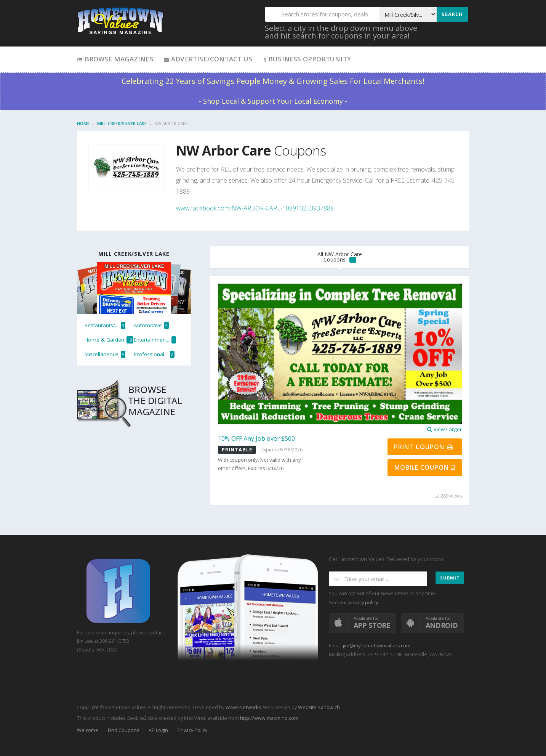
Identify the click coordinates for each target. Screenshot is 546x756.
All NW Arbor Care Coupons (340, 257)
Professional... (154, 354)
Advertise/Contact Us (208, 59)
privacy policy (363, 603)
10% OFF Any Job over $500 (256, 438)
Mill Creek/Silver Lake (122, 123)
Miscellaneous (105, 354)
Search (452, 14)
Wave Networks (243, 707)
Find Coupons (123, 730)
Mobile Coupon (425, 467)
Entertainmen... (155, 340)
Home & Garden (109, 340)
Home (83, 123)
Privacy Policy (192, 730)
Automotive (151, 325)
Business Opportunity (307, 59)
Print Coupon (424, 447)
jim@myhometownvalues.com (377, 646)
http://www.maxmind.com (269, 718)
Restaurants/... (105, 325)
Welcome (88, 730)
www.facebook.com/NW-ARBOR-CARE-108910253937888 (255, 208)
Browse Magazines (115, 59)
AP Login (158, 730)
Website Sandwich (318, 707)
